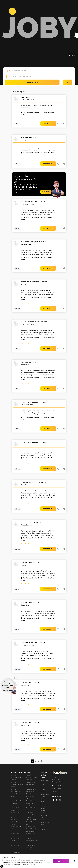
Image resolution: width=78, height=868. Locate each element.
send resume (48, 124)
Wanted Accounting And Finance (16, 777)
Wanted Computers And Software (31, 796)
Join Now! (46, 192)
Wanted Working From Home (45, 822)
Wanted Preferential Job (44, 815)
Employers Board (57, 782)
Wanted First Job (16, 827)
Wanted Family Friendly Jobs (44, 804)
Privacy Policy (56, 777)
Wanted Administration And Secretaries (32, 777)
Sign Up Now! (8, 690)
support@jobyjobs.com (59, 788)
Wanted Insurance (17, 845)
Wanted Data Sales (32, 808)
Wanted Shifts (45, 794)
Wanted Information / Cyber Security (32, 841)
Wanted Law (30, 850)
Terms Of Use (56, 780)
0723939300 (56, 791)
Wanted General (31, 827)
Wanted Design (16, 813)
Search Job (32, 82)
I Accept (61, 861)
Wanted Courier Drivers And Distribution (31, 803)
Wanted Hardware (17, 829)
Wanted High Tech (17, 834)
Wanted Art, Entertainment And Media (17, 784)
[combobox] (41, 71)
